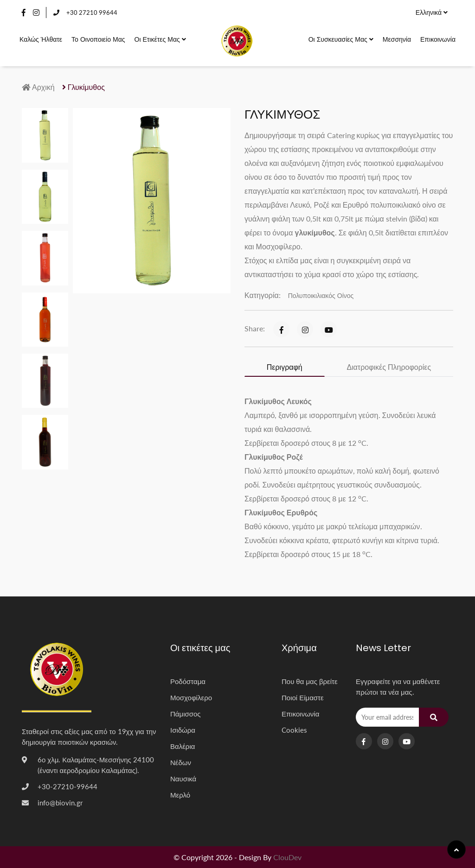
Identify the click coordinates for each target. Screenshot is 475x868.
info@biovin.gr (60, 803)
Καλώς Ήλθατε (41, 39)
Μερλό (180, 795)
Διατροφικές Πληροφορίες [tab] (389, 367)
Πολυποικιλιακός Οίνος (321, 295)
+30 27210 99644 (85, 13)
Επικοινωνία (438, 39)
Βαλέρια (183, 746)
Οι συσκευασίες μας (341, 39)
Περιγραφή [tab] (285, 367)
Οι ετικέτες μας (160, 39)
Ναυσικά (183, 779)
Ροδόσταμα (188, 681)
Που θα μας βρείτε (310, 681)
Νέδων (181, 762)
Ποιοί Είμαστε (303, 697)
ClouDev (287, 857)
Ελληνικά (432, 12)
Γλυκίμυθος (83, 87)
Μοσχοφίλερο (191, 697)
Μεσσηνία (397, 39)
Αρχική (38, 87)
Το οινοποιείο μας (98, 39)
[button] (85, 281)
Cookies (294, 730)
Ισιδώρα (183, 730)
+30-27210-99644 (67, 786)
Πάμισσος (186, 714)
